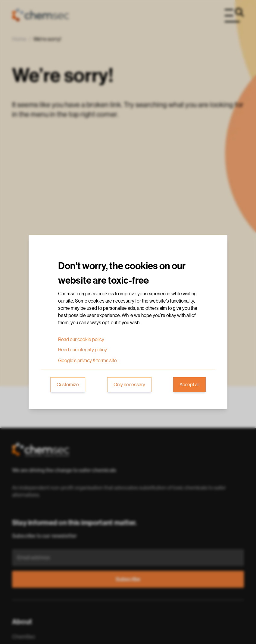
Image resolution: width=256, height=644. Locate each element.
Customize (68, 385)
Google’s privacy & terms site (87, 361)
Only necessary (129, 385)
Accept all (189, 385)
